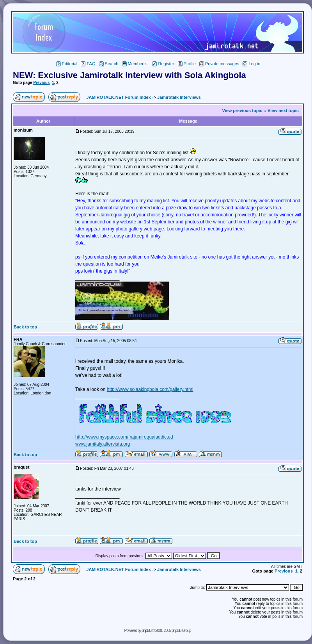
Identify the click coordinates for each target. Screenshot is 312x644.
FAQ (88, 64)
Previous (41, 83)
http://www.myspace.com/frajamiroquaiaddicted (124, 437)
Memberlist (136, 64)
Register (163, 64)
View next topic (283, 111)
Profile (187, 64)
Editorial (67, 64)
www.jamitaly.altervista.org (103, 444)
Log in (251, 64)
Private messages (219, 64)
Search (109, 64)
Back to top (25, 327)
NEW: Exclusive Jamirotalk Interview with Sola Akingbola (129, 75)
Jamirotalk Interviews (179, 97)
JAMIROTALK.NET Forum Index (118, 97)
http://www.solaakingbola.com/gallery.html (150, 389)
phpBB (146, 631)
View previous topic (242, 111)
